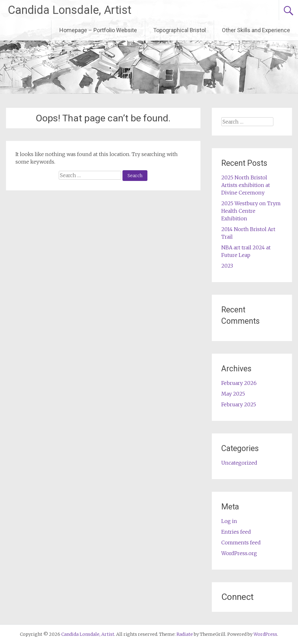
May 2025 (233, 394)
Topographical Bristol (179, 30)
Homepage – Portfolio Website (98, 30)
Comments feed (241, 542)
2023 (227, 266)
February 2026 (239, 383)
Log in (229, 521)
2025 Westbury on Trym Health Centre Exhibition (251, 211)
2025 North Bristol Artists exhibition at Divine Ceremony (246, 185)
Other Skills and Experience (256, 30)
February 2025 (239, 404)
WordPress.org (239, 553)
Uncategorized (239, 463)
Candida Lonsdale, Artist (70, 10)
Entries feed (236, 532)
